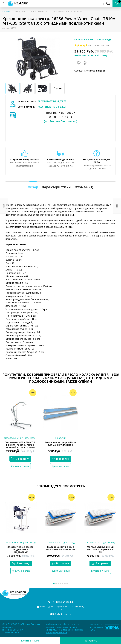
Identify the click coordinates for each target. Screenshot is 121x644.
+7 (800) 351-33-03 (62, 602)
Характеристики (56, 187)
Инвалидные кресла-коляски (67, 12)
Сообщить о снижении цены (90, 71)
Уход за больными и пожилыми (32, 12)
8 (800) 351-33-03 (61, 117)
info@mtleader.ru (62, 614)
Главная (7, 12)
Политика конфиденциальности (64, 631)
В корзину (20, 459)
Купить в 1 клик (30, 641)
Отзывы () (84, 187)
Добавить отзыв (101, 45)
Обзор (33, 187)
